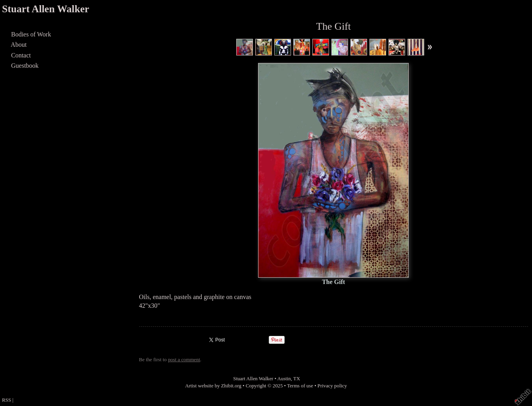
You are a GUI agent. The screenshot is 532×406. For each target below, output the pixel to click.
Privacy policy (332, 386)
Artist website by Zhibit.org (213, 386)
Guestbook (25, 66)
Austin (284, 379)
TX (297, 379)
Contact (21, 55)
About (19, 45)
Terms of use (300, 386)
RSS (7, 400)
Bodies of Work (31, 34)
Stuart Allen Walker (46, 9)
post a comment (184, 360)
